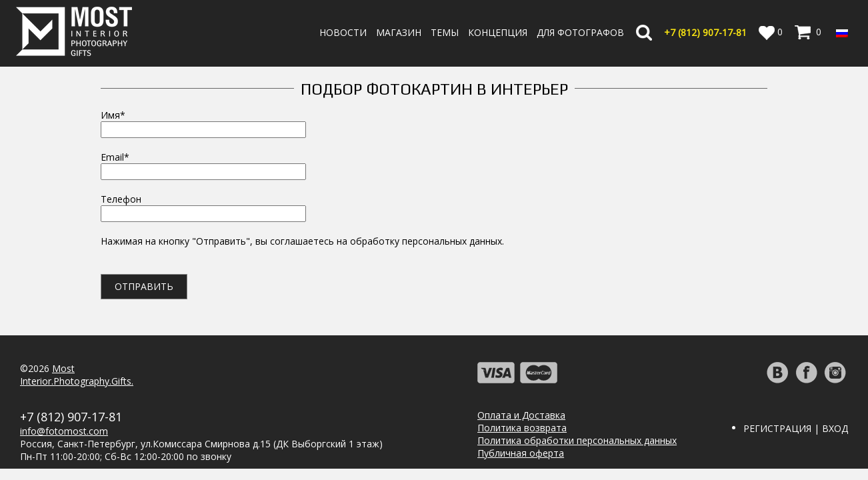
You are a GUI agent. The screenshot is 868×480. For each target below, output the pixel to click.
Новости (343, 32)
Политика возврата (522, 428)
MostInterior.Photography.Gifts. (77, 375)
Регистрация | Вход (796, 428)
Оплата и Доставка (521, 415)
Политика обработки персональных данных (577, 440)
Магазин (399, 32)
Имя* (203, 122)
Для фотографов (580, 32)
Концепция (498, 32)
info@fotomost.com (64, 431)
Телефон (203, 206)
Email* (203, 164)
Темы (445, 32)
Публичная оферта (521, 453)
